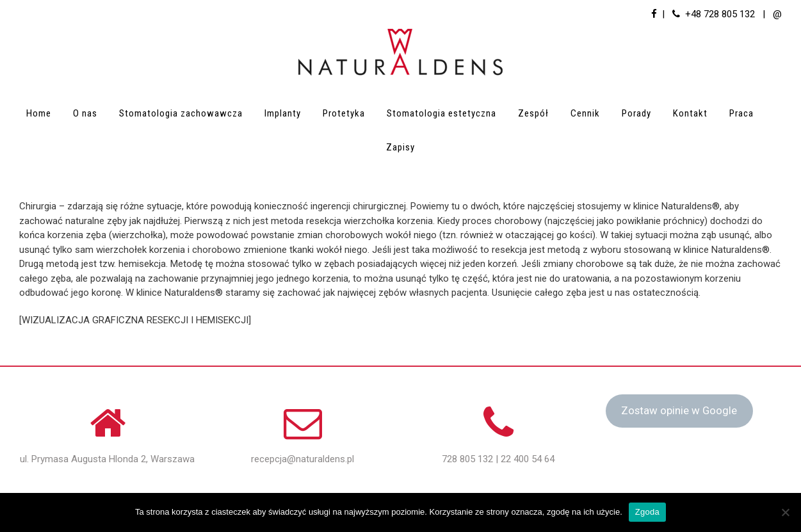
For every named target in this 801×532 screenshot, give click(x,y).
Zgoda (647, 512)
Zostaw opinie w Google (679, 410)
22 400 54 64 (528, 459)
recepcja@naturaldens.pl (303, 459)
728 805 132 (467, 459)
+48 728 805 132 (720, 14)
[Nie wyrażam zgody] (785, 512)
